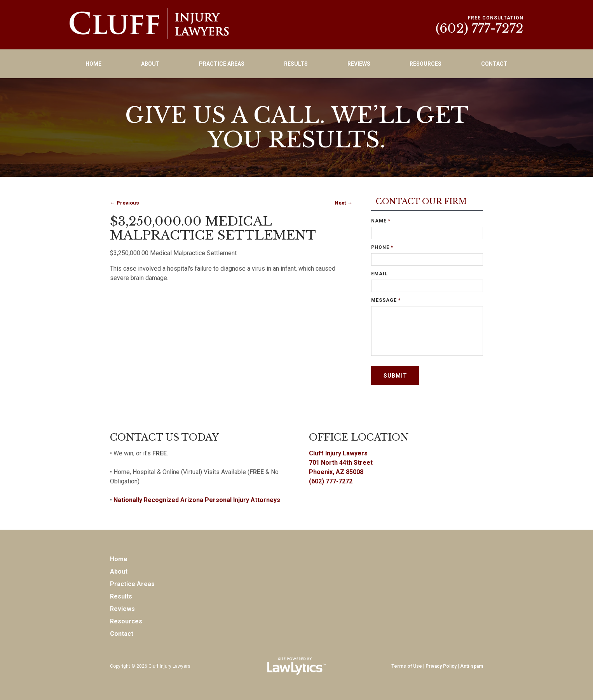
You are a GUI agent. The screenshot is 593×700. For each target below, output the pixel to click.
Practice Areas (222, 64)
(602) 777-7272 (480, 28)
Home (93, 64)
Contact (494, 64)
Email (379, 274)
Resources (426, 64)
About (150, 64)
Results (296, 64)
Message (386, 300)
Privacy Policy (441, 666)
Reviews (359, 64)
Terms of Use (407, 666)
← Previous (125, 203)
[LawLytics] (296, 666)
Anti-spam (472, 666)
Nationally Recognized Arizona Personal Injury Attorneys (197, 500)
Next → (344, 203)
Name (381, 221)
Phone (382, 247)
